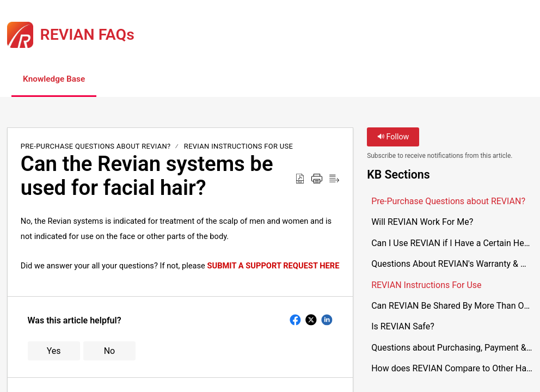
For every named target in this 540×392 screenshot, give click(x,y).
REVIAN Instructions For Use (238, 147)
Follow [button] (393, 137)
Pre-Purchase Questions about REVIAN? (96, 147)
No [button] (110, 351)
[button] (132, 80)
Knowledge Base (59, 79)
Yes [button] (54, 351)
